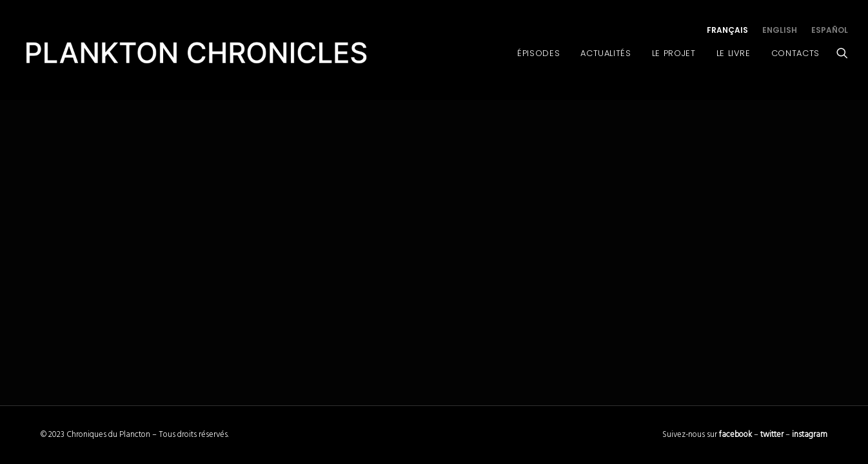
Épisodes (538, 53)
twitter (772, 435)
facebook (735, 435)
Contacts (795, 53)
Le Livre (734, 53)
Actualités (606, 53)
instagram (810, 435)
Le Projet (674, 53)
